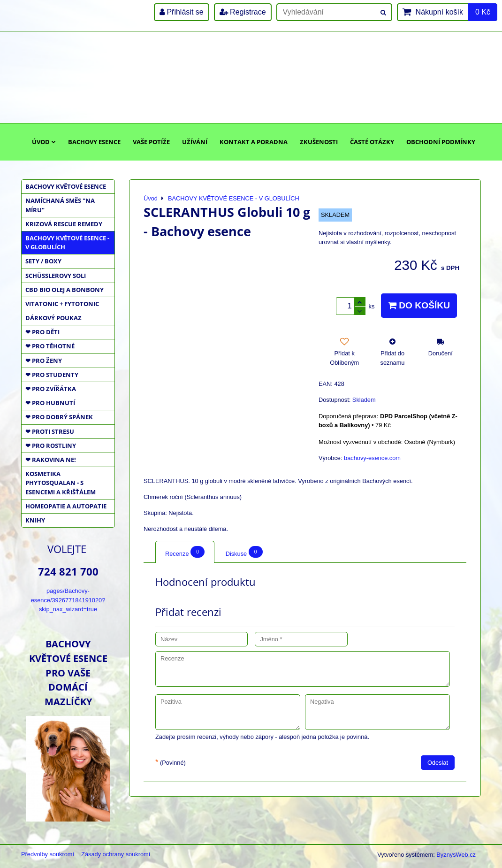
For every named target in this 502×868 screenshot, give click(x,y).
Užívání (195, 142)
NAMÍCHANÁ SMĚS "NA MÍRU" (60, 205)
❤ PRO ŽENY (44, 361)
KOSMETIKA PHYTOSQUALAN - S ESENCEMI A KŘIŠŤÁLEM (61, 483)
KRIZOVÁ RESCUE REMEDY (64, 224)
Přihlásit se (182, 12)
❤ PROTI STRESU (50, 431)
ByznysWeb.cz (456, 855)
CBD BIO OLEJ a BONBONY (65, 290)
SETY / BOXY (43, 261)
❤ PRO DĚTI (42, 332)
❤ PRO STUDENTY (52, 375)
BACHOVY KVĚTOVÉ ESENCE (66, 186)
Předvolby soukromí (48, 854)
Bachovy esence (94, 142)
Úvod (44, 142)
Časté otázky (372, 142)
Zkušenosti (319, 142)
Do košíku (419, 305)
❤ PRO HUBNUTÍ (50, 403)
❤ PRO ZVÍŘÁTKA (51, 389)
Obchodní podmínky (441, 142)
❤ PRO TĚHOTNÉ (50, 346)
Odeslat (438, 763)
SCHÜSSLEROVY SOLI (56, 276)
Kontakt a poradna (254, 142)
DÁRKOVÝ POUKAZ (53, 318)
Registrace (243, 12)
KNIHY (35, 520)
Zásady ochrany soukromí (116, 854)
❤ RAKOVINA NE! (51, 460)
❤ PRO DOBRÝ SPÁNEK (59, 417)
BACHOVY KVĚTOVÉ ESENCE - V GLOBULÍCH (67, 242)
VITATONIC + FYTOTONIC (62, 304)
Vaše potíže (151, 142)
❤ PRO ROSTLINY (51, 446)
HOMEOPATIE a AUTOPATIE (66, 506)
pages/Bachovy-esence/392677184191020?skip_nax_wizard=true (68, 600)
